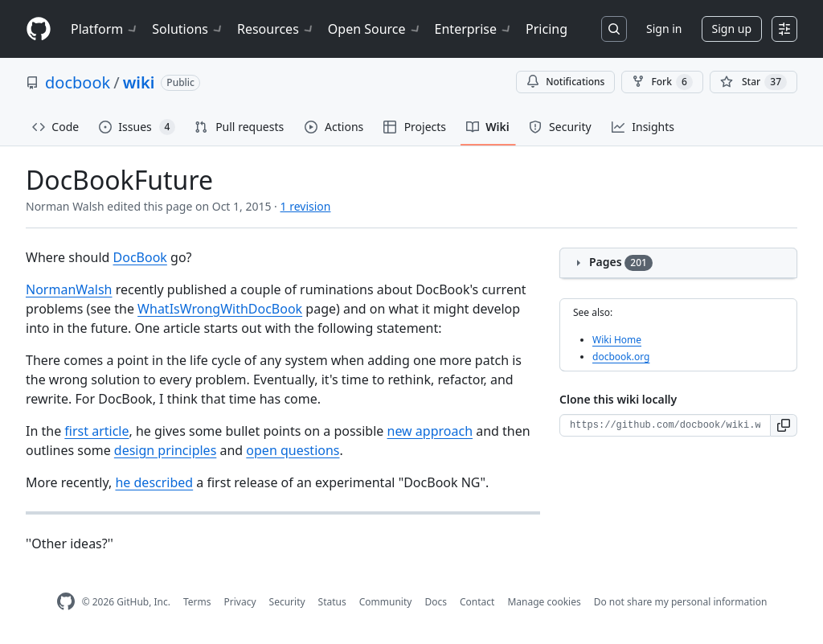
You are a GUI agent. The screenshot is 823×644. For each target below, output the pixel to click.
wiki (139, 82)
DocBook (140, 257)
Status (332, 602)
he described (154, 482)
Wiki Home (617, 340)
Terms (197, 602)
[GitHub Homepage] (66, 602)
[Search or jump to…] (614, 29)
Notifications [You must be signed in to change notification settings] (565, 82)
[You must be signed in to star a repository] (753, 82)
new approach (430, 431)
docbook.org (621, 357)
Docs (436, 602)
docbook (78, 82)
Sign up (732, 29)
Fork (662, 82)
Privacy (240, 602)
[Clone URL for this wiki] (665, 425)
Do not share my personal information (681, 602)
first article (96, 431)
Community (386, 602)
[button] (784, 425)
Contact (477, 602)
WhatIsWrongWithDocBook (220, 309)
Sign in (664, 29)
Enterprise (474, 29)
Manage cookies (544, 602)
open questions (293, 450)
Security (287, 602)
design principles (165, 450)
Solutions (188, 29)
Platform (105, 29)
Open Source (375, 29)
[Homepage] (39, 29)
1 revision (306, 206)
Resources (276, 29)
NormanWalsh (69, 289)
